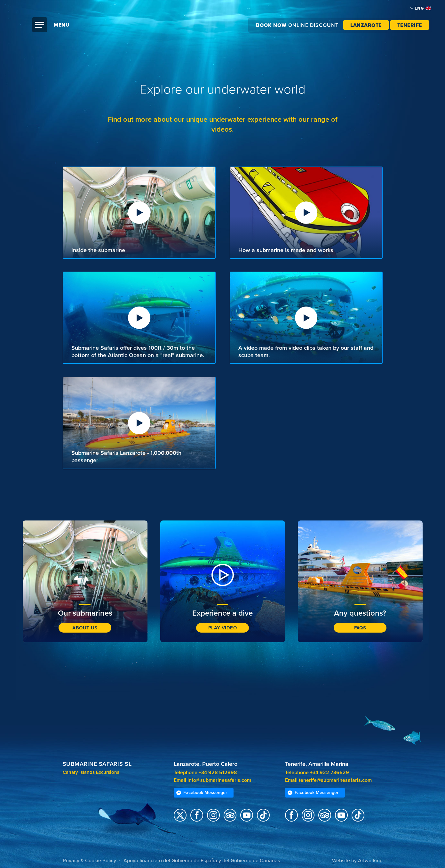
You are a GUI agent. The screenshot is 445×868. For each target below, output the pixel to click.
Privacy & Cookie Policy (89, 861)
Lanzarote (366, 25)
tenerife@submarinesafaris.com (335, 780)
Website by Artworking (357, 861)
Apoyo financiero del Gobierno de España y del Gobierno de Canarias (202, 861)
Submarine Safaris (226, 38)
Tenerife (410, 25)
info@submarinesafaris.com (219, 780)
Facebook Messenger (202, 793)
